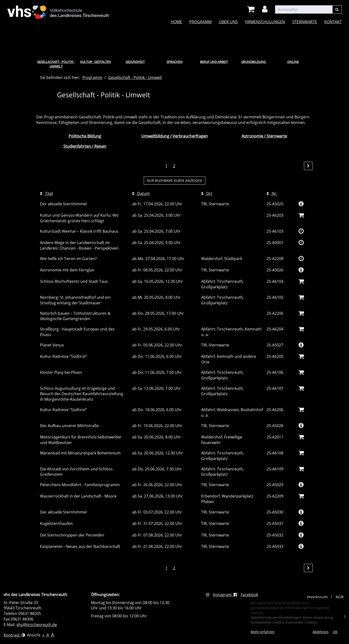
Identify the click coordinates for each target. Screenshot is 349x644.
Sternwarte (305, 22)
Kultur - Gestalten (96, 62)
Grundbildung (253, 62)
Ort (207, 193)
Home (176, 22)
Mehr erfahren (263, 632)
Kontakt (333, 22)
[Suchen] (337, 9)
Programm (200, 22)
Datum (141, 193)
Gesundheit (135, 62)
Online (293, 62)
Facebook (246, 595)
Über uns (228, 22)
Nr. (272, 193)
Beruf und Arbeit (214, 62)
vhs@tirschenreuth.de (37, 625)
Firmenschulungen (265, 22)
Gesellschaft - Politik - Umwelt (56, 64)
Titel (46, 193)
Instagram (220, 595)
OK (335, 632)
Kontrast (14, 635)
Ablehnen (321, 632)
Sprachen (174, 62)
